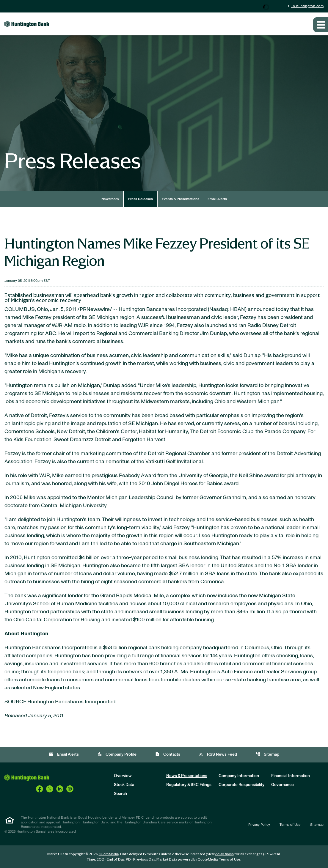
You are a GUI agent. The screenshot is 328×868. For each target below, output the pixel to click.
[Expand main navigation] (321, 25)
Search (120, 794)
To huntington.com (305, 6)
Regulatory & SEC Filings (189, 785)
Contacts (168, 754)
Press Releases (140, 199)
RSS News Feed (218, 754)
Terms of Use (290, 825)
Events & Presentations (181, 199)
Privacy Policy (259, 825)
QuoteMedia (109, 854)
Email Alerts (217, 199)
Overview (123, 776)
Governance (283, 785)
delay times (225, 854)
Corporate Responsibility (241, 785)
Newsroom (110, 199)
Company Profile (117, 754)
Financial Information (291, 776)
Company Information (239, 776)
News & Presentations (187, 776)
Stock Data (124, 785)
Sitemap (267, 754)
